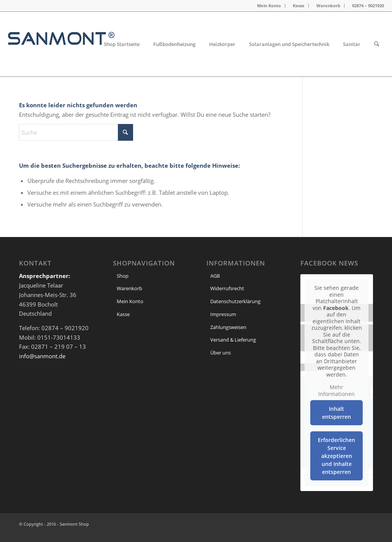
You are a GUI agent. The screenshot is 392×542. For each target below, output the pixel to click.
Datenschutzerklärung (235, 301)
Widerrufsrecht (227, 288)
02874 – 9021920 (368, 6)
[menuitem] (269, 6)
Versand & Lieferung (233, 340)
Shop (123, 276)
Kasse (299, 6)
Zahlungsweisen (228, 327)
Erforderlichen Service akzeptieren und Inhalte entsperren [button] (337, 456)
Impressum (223, 314)
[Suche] (377, 44)
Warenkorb (328, 6)
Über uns (221, 353)
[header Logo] (61, 44)
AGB (215, 276)
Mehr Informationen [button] (337, 390)
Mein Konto (269, 6)
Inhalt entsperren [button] (337, 413)
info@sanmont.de (42, 356)
